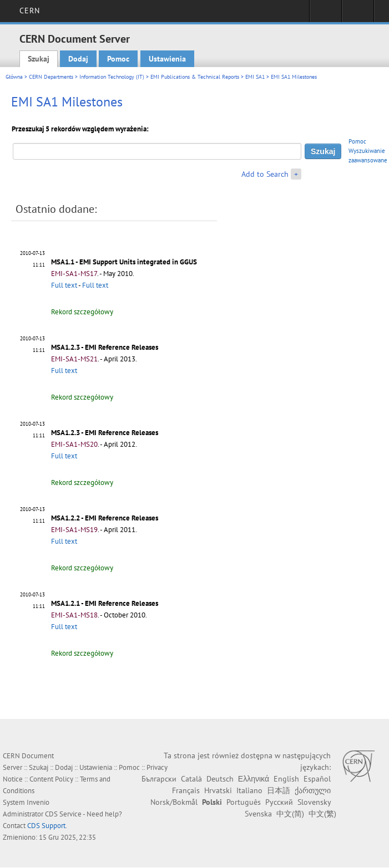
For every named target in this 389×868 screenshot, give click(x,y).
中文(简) (290, 814)
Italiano (249, 790)
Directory (358, 14)
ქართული (313, 790)
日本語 (279, 790)
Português (244, 802)
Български (159, 779)
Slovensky (314, 802)
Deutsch (220, 779)
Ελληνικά (254, 779)
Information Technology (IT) (112, 77)
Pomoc (118, 59)
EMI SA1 (255, 77)
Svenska (258, 814)
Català (191, 779)
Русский (279, 802)
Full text (64, 285)
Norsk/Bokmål (174, 802)
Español (317, 779)
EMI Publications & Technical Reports (195, 77)
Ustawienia (167, 59)
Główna (14, 77)
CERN (30, 11)
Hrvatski (218, 790)
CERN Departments (51, 77)
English (286, 779)
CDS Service (63, 814)
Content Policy (51, 779)
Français (186, 790)
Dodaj (78, 59)
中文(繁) (322, 814)
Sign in (325, 14)
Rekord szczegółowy (82, 312)
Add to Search (265, 174)
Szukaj (39, 59)
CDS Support (46, 826)
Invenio (38, 802)
